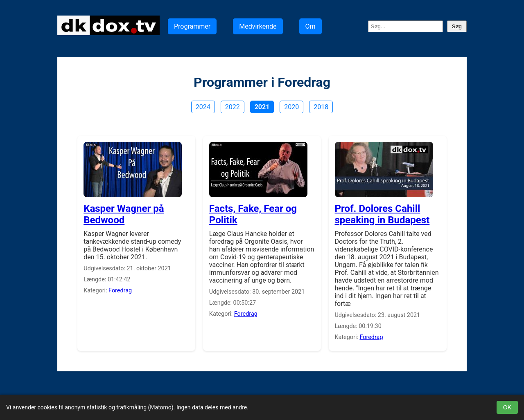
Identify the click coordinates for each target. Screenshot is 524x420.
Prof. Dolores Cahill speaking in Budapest (382, 214)
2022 (233, 107)
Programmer (192, 26)
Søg (457, 26)
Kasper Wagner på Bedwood (124, 214)
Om (311, 26)
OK (507, 407)
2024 (203, 107)
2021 (262, 107)
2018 (321, 107)
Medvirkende (258, 26)
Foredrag (120, 291)
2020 (291, 107)
